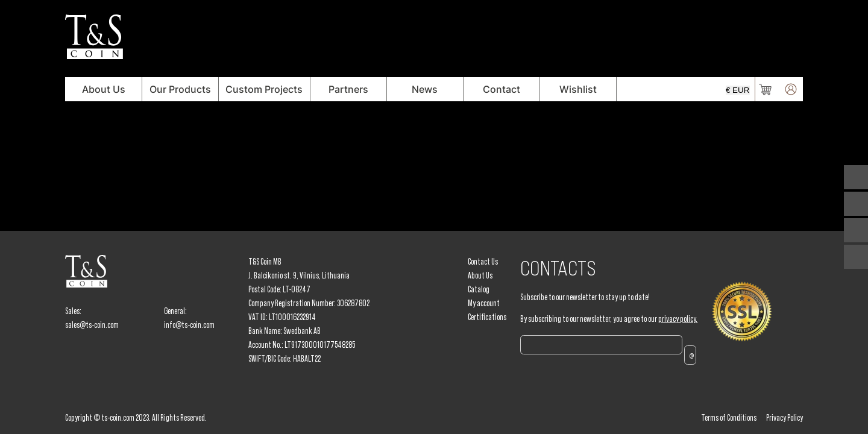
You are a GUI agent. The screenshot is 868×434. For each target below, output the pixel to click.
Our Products (180, 89)
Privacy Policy (785, 418)
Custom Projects (264, 89)
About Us (104, 89)
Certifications (487, 317)
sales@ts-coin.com (92, 325)
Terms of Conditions (729, 418)
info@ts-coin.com (189, 325)
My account (484, 303)
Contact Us (483, 262)
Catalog (479, 289)
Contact (502, 89)
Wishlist (578, 89)
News (425, 89)
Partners (348, 89)
